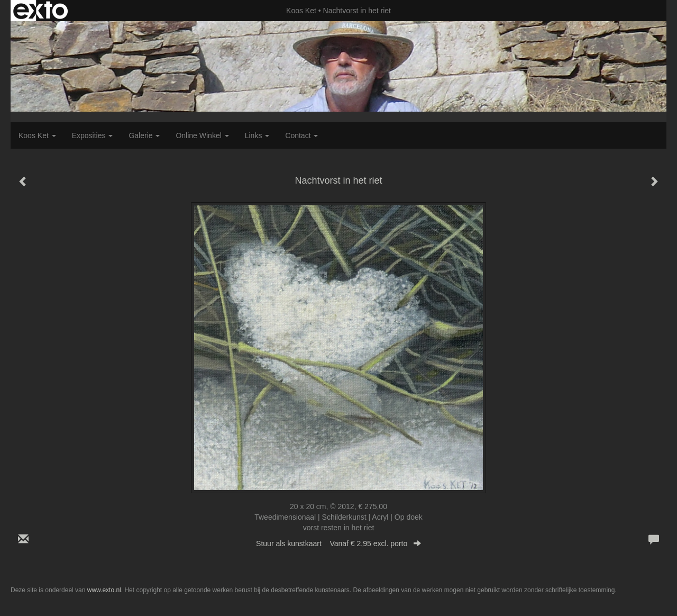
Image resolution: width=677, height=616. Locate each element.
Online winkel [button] (202, 135)
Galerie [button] (144, 135)
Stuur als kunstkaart (338, 543)
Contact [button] (301, 135)
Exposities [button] (93, 135)
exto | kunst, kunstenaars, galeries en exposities (40, 11)
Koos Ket (301, 11)
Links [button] (257, 135)
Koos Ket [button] (37, 135)
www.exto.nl (104, 590)
